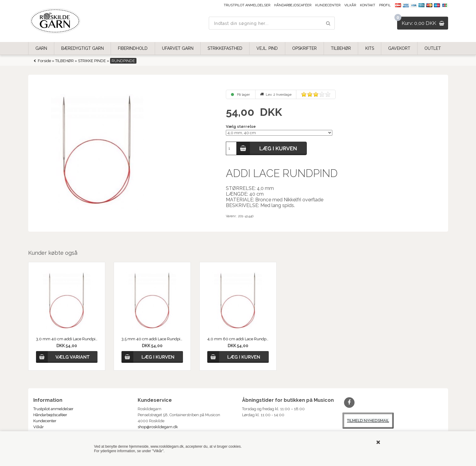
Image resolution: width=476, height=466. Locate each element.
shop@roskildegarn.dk (158, 427)
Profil (385, 5)
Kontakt (368, 5)
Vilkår (350, 5)
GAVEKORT (399, 48)
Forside (44, 61)
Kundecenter (328, 5)
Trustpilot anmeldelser (247, 5)
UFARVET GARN (178, 48)
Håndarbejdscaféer (293, 5)
